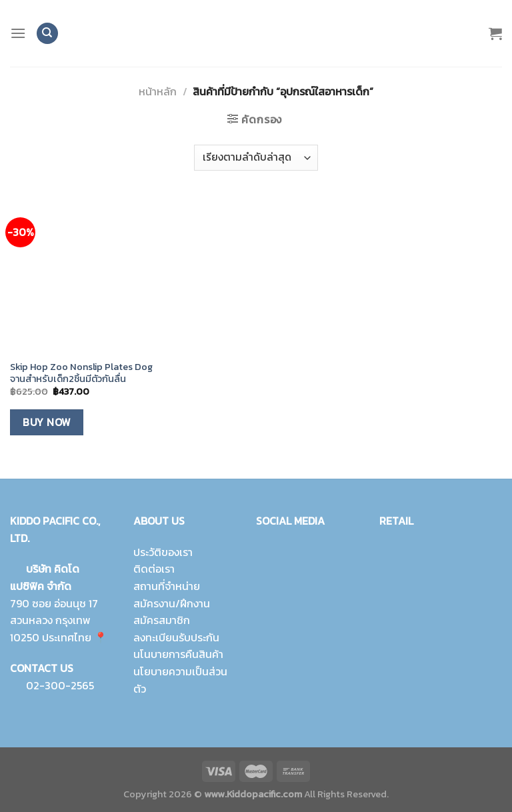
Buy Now (46, 422)
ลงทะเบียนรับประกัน (176, 637)
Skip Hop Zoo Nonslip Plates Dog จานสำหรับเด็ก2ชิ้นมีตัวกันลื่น (81, 373)
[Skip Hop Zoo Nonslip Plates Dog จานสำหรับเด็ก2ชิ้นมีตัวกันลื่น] (88, 275)
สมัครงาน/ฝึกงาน (172, 603)
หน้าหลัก (158, 91)
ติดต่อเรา (154, 569)
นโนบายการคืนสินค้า (178, 654)
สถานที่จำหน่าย (167, 586)
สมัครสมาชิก (162, 620)
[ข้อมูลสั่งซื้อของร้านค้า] (256, 158)
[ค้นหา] (47, 34)
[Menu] (18, 33)
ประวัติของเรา (163, 552)
